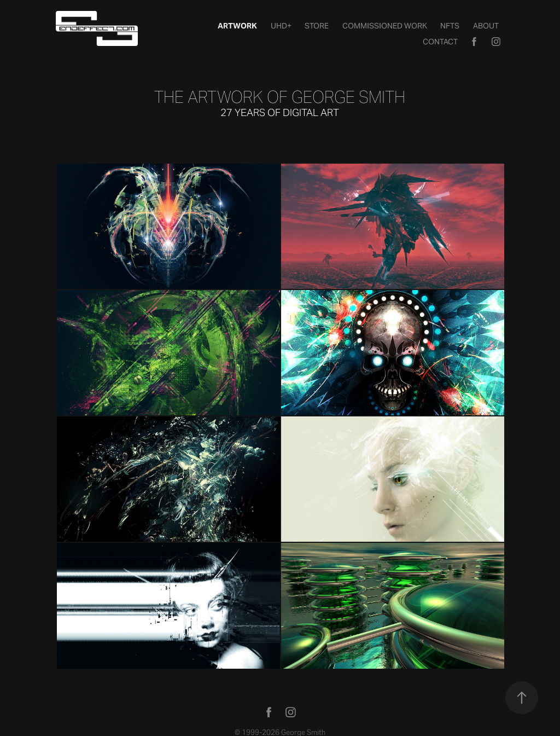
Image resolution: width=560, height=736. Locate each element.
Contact (440, 42)
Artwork (237, 26)
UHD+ (281, 26)
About (486, 26)
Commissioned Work (385, 26)
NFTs (450, 26)
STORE (317, 26)
